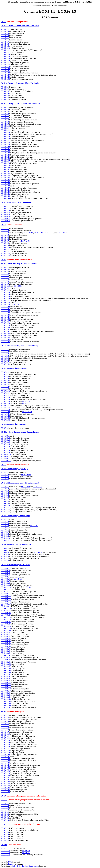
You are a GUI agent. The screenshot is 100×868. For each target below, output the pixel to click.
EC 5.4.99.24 (6, 617)
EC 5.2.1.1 (5, 229)
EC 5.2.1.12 (5, 251)
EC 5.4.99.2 (5, 571)
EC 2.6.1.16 (18, 305)
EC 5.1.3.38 (5, 184)
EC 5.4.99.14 (6, 596)
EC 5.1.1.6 (5, 40)
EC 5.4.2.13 (5, 512)
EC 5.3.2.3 (5, 354)
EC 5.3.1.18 (5, 302)
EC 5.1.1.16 (5, 60)
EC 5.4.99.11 (31, 587)
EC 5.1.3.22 (5, 151)
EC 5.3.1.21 (5, 309)
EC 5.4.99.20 (6, 608)
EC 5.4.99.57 (6, 687)
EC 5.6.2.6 (5, 838)
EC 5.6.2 (4, 824)
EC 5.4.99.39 (6, 649)
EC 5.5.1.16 (5, 746)
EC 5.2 (4, 225)
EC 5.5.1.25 (5, 765)
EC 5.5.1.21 (5, 757)
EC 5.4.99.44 (6, 660)
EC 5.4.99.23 (6, 615)
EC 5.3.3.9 (5, 389)
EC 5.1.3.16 (5, 138)
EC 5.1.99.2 (5, 208)
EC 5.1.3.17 (5, 140)
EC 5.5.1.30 (5, 775)
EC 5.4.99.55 (6, 683)
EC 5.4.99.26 (6, 622)
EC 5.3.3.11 (5, 393)
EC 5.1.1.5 (5, 38)
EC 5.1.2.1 (5, 87)
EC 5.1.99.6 (5, 217)
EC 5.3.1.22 (5, 311)
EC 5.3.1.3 (5, 272)
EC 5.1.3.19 (5, 145)
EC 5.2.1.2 (5, 231)
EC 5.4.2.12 (38, 487)
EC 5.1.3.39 (5, 186)
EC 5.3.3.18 (5, 408)
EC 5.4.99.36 (6, 643)
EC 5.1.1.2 (5, 32)
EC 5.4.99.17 (6, 602)
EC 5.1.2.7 (5, 99)
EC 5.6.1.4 (5, 810)
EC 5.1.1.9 (5, 46)
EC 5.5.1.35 (5, 786)
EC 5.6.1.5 (5, 812)
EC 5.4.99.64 (27, 412)
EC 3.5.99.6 (18, 286)
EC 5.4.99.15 (6, 598)
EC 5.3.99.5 (5, 444)
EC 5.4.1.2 (5, 475)
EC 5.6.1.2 (5, 806)
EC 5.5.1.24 (5, 763)
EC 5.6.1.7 (5, 816)
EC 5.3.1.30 (5, 327)
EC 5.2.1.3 (5, 233)
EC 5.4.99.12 (6, 592)
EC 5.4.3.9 (5, 536)
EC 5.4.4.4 (38, 552)
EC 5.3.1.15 (5, 296)
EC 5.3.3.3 (5, 376)
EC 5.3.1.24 (5, 315)
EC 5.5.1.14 (5, 742)
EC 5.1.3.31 (5, 169)
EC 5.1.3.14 (5, 134)
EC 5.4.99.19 (6, 606)
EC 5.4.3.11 (5, 540)
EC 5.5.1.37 (5, 790)
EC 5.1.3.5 (5, 116)
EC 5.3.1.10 (5, 286)
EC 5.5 (4, 712)
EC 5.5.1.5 (5, 724)
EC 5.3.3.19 (5, 410)
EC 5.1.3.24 (5, 155)
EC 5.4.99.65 (6, 703)
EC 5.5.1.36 (5, 788)
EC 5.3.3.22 (5, 416)
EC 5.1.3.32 (5, 171)
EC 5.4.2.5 (5, 495)
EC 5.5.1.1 (5, 715)
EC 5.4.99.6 (5, 579)
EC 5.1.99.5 (5, 214)
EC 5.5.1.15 (5, 744)
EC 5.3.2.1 (5, 350)
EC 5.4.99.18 (6, 604)
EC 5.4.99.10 (6, 587)
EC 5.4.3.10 (5, 538)
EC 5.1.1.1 (5, 30)
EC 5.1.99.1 (5, 206)
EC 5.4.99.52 (6, 676)
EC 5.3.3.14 (5, 399)
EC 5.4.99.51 (6, 674)
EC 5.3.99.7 (5, 448)
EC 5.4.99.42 (6, 655)
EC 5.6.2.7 (5, 841)
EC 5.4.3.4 (5, 526)
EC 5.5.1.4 (5, 722)
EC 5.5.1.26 (5, 767)
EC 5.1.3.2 (5, 110)
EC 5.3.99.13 (6, 461)
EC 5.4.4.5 (5, 554)
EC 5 (10, 862)
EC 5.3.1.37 (5, 342)
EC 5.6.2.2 (5, 830)
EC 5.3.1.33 (5, 333)
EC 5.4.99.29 (6, 628)
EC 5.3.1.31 (5, 329)
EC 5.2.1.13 (5, 253)
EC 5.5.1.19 (5, 753)
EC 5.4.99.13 (6, 594)
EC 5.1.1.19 (5, 67)
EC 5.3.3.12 (5, 395)
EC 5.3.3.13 (5, 397)
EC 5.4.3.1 (5, 520)
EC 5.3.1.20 (5, 307)
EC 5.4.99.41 (6, 653)
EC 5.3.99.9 (5, 452)
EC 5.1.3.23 (5, 153)
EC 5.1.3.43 (5, 194)
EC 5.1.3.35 (5, 178)
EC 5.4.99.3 (5, 573)
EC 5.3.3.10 (5, 391)
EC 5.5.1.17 (5, 748)
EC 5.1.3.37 (5, 182)
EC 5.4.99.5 (5, 577)
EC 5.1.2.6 (5, 97)
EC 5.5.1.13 (5, 740)
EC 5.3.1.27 (5, 321)
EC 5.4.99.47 (6, 666)
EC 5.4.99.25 (6, 619)
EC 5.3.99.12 (6, 459)
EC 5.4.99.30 (6, 630)
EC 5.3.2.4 (5, 356)
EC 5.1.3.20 (5, 147)
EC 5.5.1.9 (5, 732)
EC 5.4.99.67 (6, 707)
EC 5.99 (4, 845)
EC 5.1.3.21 (5, 149)
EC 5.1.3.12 (5, 130)
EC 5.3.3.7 (5, 385)
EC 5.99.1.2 (5, 851)
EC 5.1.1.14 (5, 56)
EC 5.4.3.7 (5, 532)
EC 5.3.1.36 (5, 340)
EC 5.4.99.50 (6, 672)
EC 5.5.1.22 (5, 759)
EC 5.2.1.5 (5, 237)
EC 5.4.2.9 (5, 503)
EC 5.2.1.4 (5, 235)
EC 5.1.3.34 (5, 176)
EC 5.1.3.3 (5, 112)
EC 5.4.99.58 (6, 689)
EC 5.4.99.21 (6, 611)
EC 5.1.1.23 (5, 75)
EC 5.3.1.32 (5, 331)
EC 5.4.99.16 (6, 600)
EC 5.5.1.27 (5, 769)
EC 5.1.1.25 (5, 79)
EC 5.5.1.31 (5, 777)
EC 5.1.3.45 (5, 198)
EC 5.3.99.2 (5, 438)
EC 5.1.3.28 (5, 163)
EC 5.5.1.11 (5, 736)
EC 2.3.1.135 (39, 233)
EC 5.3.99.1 (5, 436)
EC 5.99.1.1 (5, 849)
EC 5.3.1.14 (5, 294)
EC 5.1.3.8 (5, 122)
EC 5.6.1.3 (5, 808)
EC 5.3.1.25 (5, 317)
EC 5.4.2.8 (5, 501)
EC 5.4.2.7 (5, 499)
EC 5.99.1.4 (5, 855)
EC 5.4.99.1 (5, 569)
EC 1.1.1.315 (62, 233)
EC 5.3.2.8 (5, 364)
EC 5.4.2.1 (5, 487)
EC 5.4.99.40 (6, 651)
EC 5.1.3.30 (5, 167)
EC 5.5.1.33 (5, 781)
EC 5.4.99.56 (6, 685)
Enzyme (11, 864)
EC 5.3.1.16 (5, 298)
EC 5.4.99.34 (6, 639)
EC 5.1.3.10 (5, 126)
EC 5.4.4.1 (5, 548)
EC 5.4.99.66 (6, 705)
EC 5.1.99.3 (5, 210)
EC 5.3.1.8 (5, 282)
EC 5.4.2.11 (26, 487)
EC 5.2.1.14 (5, 256)
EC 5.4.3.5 (5, 528)
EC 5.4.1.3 (5, 477)
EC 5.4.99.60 (6, 693)
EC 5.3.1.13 (5, 292)
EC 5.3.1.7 (5, 280)
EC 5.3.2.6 (5, 360)
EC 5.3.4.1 (5, 428)
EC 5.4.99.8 (5, 583)
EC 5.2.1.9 (5, 245)
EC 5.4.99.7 (5, 581)
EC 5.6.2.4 (5, 834)
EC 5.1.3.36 (5, 180)
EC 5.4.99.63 (6, 699)
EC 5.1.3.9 (5, 124)
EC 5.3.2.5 (5, 358)
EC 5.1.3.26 (5, 159)
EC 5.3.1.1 (5, 267)
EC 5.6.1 (4, 800)
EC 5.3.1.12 (5, 290)
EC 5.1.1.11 (5, 50)
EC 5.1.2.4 (5, 93)
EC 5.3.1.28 (5, 323)
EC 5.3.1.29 (5, 325)
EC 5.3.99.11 (6, 457)
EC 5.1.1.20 (5, 69)
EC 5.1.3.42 (5, 192)
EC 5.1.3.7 (5, 120)
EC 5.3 (4, 260)
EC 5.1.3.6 (5, 118)
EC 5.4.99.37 (6, 645)
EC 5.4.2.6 (5, 497)
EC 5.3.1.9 (5, 284)
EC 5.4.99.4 (5, 575)
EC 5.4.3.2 (5, 522)
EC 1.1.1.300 (28, 233)
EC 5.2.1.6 (5, 239)
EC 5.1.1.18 (5, 65)
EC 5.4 (4, 465)
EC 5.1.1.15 (5, 58)
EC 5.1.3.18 (5, 143)
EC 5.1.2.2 (5, 89)
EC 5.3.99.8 (5, 450)
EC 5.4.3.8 (5, 534)
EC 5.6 (4, 796)
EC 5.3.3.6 (5, 382)
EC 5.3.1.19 (5, 305)
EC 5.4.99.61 (26, 475)
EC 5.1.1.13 (5, 54)
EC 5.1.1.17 (5, 63)
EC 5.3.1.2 (5, 269)
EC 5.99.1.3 (5, 853)
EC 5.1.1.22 (5, 73)
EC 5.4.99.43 (6, 658)
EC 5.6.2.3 (5, 832)
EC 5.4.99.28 (6, 626)
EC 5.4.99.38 (6, 647)
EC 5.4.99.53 (6, 679)
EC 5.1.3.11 (5, 128)
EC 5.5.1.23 (5, 761)
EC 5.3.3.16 (5, 403)
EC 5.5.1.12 (5, 738)
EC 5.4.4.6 (5, 556)
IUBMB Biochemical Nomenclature (26, 866)
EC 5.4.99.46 (6, 664)
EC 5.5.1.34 (5, 783)
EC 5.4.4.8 (5, 561)
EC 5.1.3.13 (5, 132)
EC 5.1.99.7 (5, 219)
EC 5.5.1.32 (5, 779)
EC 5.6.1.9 (5, 820)
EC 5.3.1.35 (5, 338)
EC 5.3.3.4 (5, 378)
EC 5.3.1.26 (5, 319)
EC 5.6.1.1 (5, 804)
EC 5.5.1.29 (5, 773)
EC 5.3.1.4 (5, 274)
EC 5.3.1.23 (5, 313)
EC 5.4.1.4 (5, 479)
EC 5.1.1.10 (5, 48)
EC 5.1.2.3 (5, 91)
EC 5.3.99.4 (5, 442)
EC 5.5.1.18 (5, 750)
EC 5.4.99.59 (6, 691)
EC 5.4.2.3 (5, 491)
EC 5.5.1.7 (5, 728)
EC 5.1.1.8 (5, 44)
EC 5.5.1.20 (5, 755)
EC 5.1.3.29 (5, 165)
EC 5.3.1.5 (5, 276)
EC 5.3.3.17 (5, 406)
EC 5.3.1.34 (5, 335)
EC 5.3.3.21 (5, 414)
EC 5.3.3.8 (5, 387)
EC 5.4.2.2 (5, 489)
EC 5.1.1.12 (5, 52)
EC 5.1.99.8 (5, 221)
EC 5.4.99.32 (6, 634)
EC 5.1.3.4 (5, 114)
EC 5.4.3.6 (5, 530)
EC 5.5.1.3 (5, 720)
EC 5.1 (4, 22)
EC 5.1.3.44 (5, 196)
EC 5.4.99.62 (6, 697)
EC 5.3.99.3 (5, 440)
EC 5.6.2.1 (5, 828)
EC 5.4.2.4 (5, 493)
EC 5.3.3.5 (5, 380)
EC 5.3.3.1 (5, 372)
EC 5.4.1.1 (5, 473)
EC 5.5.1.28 (5, 771)
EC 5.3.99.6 (5, 446)
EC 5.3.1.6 (5, 278)
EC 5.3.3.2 (5, 374)
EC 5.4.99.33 (6, 637)
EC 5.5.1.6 (5, 726)
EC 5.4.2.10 (5, 505)
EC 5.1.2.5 (5, 95)
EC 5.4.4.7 (5, 559)
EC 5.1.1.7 (5, 42)
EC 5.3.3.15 (5, 401)
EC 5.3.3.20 (5, 412)
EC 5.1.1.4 (5, 36)
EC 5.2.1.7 (5, 241)
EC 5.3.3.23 (5, 418)
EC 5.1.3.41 (5, 190)
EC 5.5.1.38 (5, 792)
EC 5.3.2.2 (5, 352)
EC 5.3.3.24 (5, 420)
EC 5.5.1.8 (5, 730)
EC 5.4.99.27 (6, 624)
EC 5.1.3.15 (5, 136)
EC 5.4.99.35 (6, 641)
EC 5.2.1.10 (5, 247)
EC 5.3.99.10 (6, 454)
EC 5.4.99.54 (6, 681)
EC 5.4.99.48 (6, 668)
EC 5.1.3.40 (5, 188)
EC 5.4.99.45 (6, 662)
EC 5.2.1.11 (5, 249)
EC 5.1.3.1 (5, 107)
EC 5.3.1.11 (5, 288)
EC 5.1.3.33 (5, 173)
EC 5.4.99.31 (6, 632)
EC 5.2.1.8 (5, 243)
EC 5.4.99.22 (6, 613)
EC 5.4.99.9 (5, 585)
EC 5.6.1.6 (5, 814)
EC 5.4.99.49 (6, 670)
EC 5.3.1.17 (5, 300)
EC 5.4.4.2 (5, 550)
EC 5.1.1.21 (5, 71)
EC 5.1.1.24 (5, 77)
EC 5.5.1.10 (5, 734)
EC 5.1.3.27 (5, 161)
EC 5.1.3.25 (5, 157)
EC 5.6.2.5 (5, 836)
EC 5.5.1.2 (5, 717)
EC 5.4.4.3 (5, 552)
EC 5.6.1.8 (5, 818)
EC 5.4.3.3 (5, 524)
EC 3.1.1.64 (49, 233)
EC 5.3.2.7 (5, 362)
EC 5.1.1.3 (5, 34)
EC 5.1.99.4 (5, 212)
